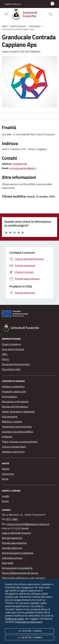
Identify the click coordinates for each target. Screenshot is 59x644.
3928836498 (20, 164)
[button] (14, 4)
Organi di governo (11, 344)
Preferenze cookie (15, 619)
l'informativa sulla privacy (28, 622)
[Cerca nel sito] (51, 14)
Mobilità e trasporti (12, 422)
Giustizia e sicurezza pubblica (17, 432)
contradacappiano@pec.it (23, 168)
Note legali (8, 563)
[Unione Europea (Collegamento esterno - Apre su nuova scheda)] (29, 314)
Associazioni (35, 26)
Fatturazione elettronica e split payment (23, 578)
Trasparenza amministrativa (17, 427)
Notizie (6, 469)
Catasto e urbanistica (13, 386)
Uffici (5, 354)
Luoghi (6, 496)
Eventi (5, 501)
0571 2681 (12, 519)
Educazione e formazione (15, 401)
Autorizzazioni (10, 396)
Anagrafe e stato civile (14, 391)
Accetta (29, 638)
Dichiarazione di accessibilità (17, 568)
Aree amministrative (13, 349)
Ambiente (7, 437)
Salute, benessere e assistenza (18, 411)
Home (5, 26)
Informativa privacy (12, 558)
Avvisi (5, 479)
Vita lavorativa (10, 416)
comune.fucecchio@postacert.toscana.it (28, 524)
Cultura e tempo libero (14, 447)
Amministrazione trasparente (18, 553)
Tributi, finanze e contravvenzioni (20, 442)
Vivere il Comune (18, 26)
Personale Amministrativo (16, 364)
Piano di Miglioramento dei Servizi (20, 573)
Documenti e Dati (11, 369)
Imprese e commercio (13, 452)
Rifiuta (29, 631)
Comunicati (8, 474)
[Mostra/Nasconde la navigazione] (6, 14)
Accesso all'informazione (15, 406)
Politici (6, 359)
